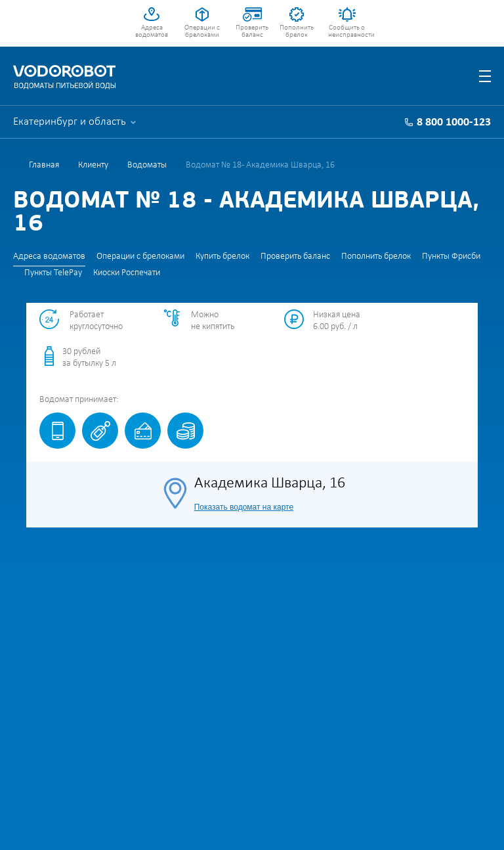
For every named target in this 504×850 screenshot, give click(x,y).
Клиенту (93, 165)
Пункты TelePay (53, 273)
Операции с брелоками (202, 32)
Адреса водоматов (152, 32)
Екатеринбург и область (70, 122)
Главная (44, 165)
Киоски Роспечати (127, 273)
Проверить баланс (252, 32)
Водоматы (147, 165)
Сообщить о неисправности (347, 32)
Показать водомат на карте (244, 507)
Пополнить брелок (297, 32)
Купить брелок (222, 257)
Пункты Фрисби (451, 257)
